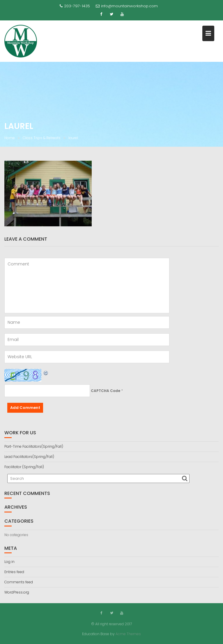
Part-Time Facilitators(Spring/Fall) (34, 446)
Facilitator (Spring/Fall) (24, 467)
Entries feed (14, 572)
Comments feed (19, 582)
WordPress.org (17, 592)
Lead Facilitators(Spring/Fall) (29, 457)
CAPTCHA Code (106, 391)
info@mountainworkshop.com (127, 6)
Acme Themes (128, 634)
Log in (9, 562)
